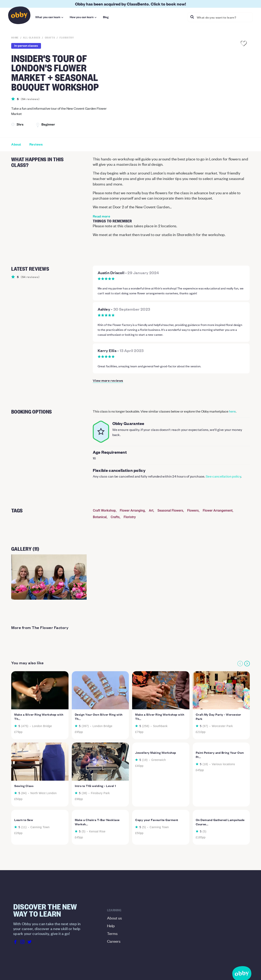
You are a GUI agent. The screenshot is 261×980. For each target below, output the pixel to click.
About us (114, 918)
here (232, 411)
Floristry (130, 517)
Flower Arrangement (218, 510)
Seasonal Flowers (170, 510)
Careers (114, 941)
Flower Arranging (132, 510)
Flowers (193, 510)
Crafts (115, 517)
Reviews (36, 144)
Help (111, 925)
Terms (112, 933)
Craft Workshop (104, 510)
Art (151, 510)
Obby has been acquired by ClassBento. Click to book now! (130, 4)
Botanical (100, 517)
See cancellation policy (223, 476)
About (16, 144)
